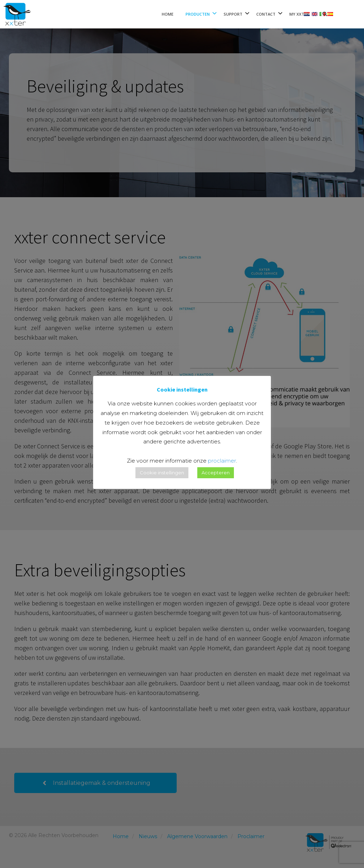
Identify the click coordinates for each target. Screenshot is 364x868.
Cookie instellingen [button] (162, 473)
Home (168, 14)
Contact (266, 14)
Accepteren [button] (216, 473)
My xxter (299, 14)
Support (233, 14)
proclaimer (222, 461)
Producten (198, 14)
